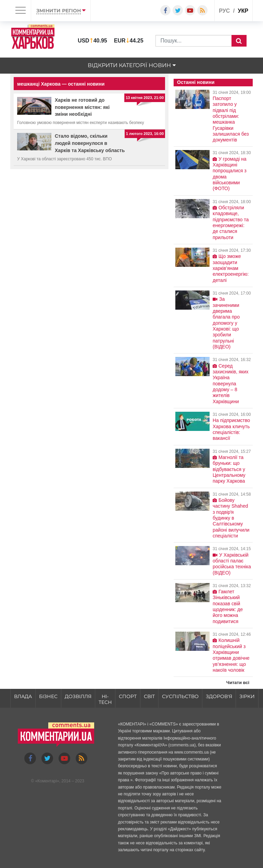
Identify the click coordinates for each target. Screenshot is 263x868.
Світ (149, 696)
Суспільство (180, 696)
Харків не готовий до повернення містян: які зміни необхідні (82, 107)
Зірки (247, 696)
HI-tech (105, 699)
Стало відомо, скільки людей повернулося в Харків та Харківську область (90, 143)
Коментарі (47, 781)
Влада (23, 696)
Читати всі (238, 683)
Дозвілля (78, 696)
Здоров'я (219, 696)
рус (224, 11)
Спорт (128, 696)
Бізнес (48, 696)
